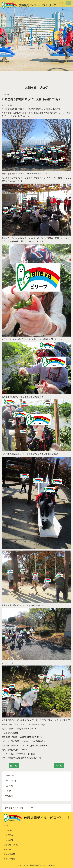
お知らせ (9, 786)
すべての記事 (11, 780)
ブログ (8, 791)
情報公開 (9, 796)
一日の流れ (8, 840)
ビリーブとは (9, 830)
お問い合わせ (9, 859)
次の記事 (59, 765)
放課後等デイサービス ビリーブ (19, 808)
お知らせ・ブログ (11, 845)
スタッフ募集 (9, 854)
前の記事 (14, 765)
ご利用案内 (8, 835)
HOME (6, 826)
